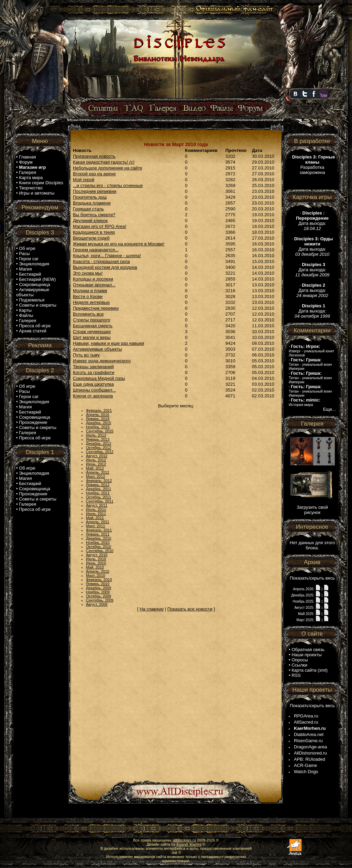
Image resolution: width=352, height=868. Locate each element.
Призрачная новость (94, 156)
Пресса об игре (35, 326)
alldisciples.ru (185, 840)
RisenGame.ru (308, 741)
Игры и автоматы (37, 193)
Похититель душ (90, 197)
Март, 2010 (96, 575)
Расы (24, 254)
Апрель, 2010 (98, 571)
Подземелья (32, 300)
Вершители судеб (91, 238)
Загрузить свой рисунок (312, 510)
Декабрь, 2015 (98, 423)
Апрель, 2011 (98, 522)
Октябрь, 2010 (98, 547)
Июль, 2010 (96, 559)
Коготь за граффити (93, 372)
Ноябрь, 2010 (98, 542)
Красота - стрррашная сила (101, 261)
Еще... (329, 409)
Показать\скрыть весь (312, 578)
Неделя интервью (91, 302)
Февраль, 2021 (99, 410)
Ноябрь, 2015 (98, 427)
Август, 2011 (97, 505)
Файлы (26, 315)
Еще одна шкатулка (93, 384)
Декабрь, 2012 (98, 443)
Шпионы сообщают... (94, 390)
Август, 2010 (97, 555)
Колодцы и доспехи (93, 279)
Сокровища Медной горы (99, 378)
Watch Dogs (306, 772)
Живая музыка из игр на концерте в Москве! (119, 244)
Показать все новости (190, 609)
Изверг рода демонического (102, 361)
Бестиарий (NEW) (37, 279)
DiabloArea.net (309, 734)
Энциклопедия (34, 264)
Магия (25, 269)
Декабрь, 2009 (98, 588)
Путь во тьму (86, 355)
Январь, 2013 (98, 439)
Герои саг (29, 259)
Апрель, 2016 (98, 415)
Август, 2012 (97, 456)
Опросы (300, 660)
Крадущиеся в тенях (94, 232)
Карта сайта (304, 670)
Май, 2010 (95, 567)
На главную (152, 609)
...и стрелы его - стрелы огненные (108, 185)
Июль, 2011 (96, 509)
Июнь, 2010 (96, 563)
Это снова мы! (88, 273)
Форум (26, 162)
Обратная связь (308, 650)
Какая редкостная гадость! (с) (104, 162)
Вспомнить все (88, 314)
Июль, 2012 (96, 460)
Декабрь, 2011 (98, 489)
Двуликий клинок (90, 221)
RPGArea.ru (306, 716)
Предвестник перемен (96, 308)
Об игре (27, 248)
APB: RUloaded (310, 759)
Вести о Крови (88, 296)
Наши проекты (307, 655)
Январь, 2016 (98, 419)
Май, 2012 (95, 468)
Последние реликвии (95, 191)
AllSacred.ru (306, 722)
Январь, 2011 (98, 534)
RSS (296, 675)
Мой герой (84, 180)
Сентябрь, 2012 (100, 452)
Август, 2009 (97, 604)
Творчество (31, 188)
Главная (27, 157)
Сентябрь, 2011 (100, 501)
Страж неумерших (92, 332)
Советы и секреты (38, 305)
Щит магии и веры (92, 337)
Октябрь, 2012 (98, 448)
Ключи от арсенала (93, 396)
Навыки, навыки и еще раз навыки (108, 343)
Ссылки (299, 665)
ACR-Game (305, 765)
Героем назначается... (96, 250)
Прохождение (33, 422)
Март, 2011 (96, 526)
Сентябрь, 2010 (100, 551)
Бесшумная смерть (93, 326)
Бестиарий (30, 274)
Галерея (27, 172)
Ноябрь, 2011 (98, 493)
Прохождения (33, 494)
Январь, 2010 (98, 584)
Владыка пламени (92, 203)
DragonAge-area (310, 747)
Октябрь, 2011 (98, 497)
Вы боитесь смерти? (94, 215)
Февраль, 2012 (99, 481)
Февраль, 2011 (99, 530)
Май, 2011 (95, 518)
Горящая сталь (88, 209)
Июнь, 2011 (96, 514)
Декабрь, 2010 (98, 538)
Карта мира (31, 178)
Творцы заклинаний (93, 367)
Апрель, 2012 (98, 472)
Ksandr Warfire (189, 844)
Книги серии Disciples (41, 183)
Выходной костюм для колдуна (105, 267)
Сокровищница (35, 284)
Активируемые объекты (33, 292)
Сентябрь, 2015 (100, 431)
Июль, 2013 (96, 435)
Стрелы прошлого (92, 320)
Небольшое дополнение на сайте (108, 168)
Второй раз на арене (94, 174)
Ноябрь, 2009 (98, 592)
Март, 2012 (96, 476)
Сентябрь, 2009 (100, 600)
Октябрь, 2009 (98, 596)
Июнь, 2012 (96, 464)
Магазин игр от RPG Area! (100, 226)
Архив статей (33, 331)
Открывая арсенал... (94, 285)
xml (323, 670)
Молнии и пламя (90, 291)
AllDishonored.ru (310, 753)
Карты (25, 310)
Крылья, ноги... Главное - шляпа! (107, 256)
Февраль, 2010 (99, 580)
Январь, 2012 (98, 485)
